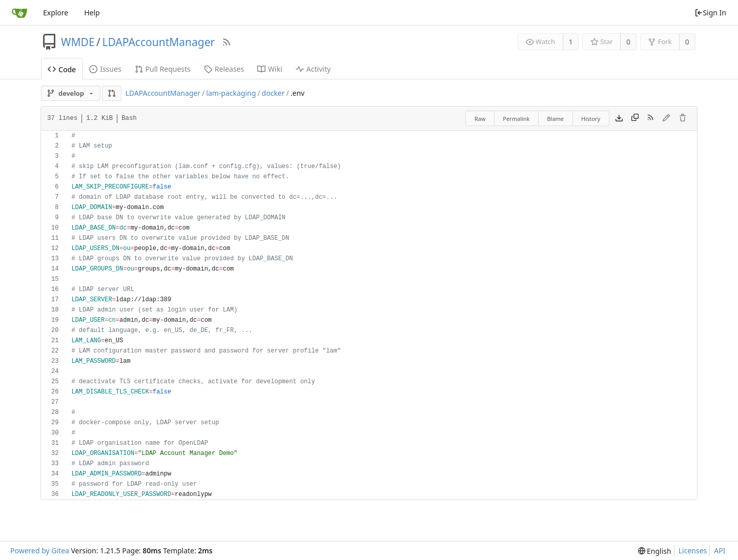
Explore (56, 13)
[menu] (655, 551)
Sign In (710, 13)
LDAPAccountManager (158, 42)
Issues (105, 69)
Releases (224, 69)
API (720, 551)
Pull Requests (163, 69)
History (591, 119)
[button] (112, 93)
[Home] (19, 13)
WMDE (78, 42)
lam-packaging (231, 93)
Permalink (516, 119)
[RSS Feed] (227, 42)
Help (92, 13)
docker (273, 93)
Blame (555, 119)
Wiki (270, 69)
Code (62, 69)
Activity (313, 69)
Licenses (693, 551)
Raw (480, 119)
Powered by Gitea (40, 551)
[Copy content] (635, 118)
